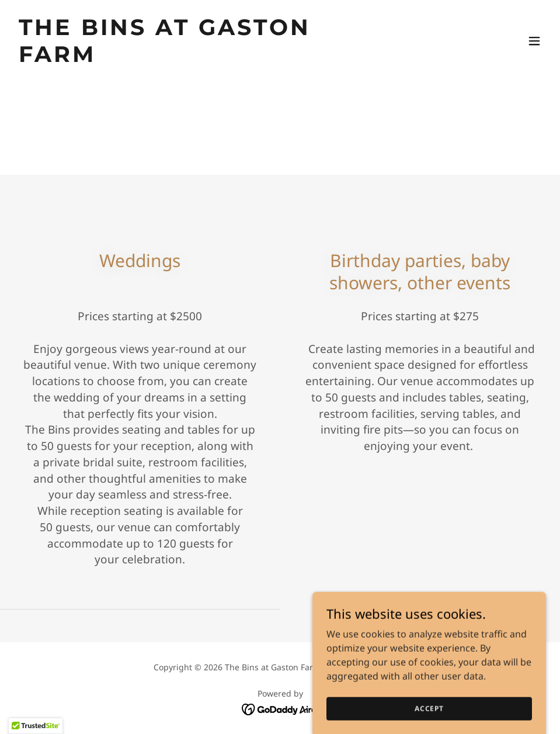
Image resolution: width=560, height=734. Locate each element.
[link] (200, 58)
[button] (534, 41)
